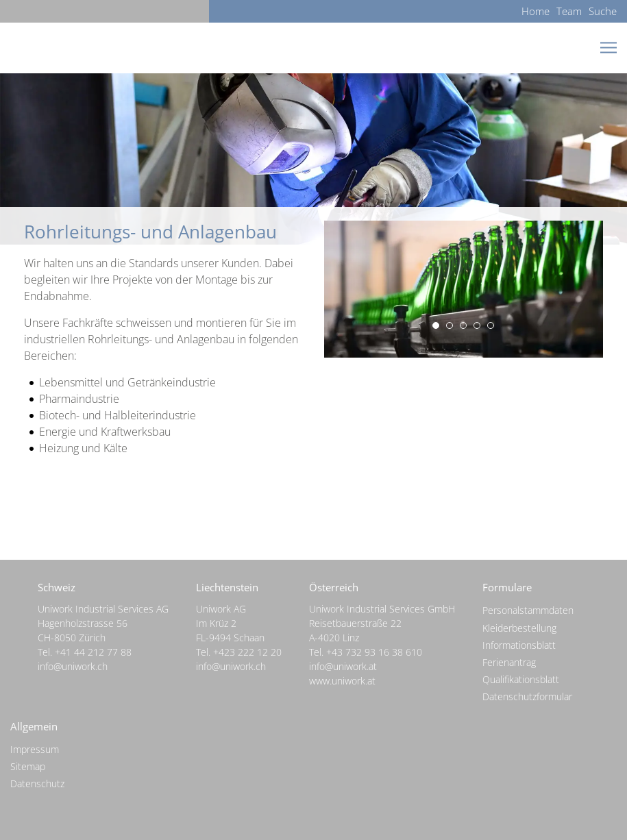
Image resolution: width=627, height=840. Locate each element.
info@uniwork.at (343, 666)
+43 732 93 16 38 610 (374, 652)
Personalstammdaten (528, 610)
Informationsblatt (519, 645)
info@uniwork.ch (73, 666)
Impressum (35, 749)
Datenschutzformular (527, 696)
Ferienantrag (509, 662)
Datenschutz (37, 783)
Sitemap (28, 766)
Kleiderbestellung (519, 628)
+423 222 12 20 (247, 652)
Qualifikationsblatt (521, 679)
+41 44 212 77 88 (93, 652)
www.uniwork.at (342, 681)
